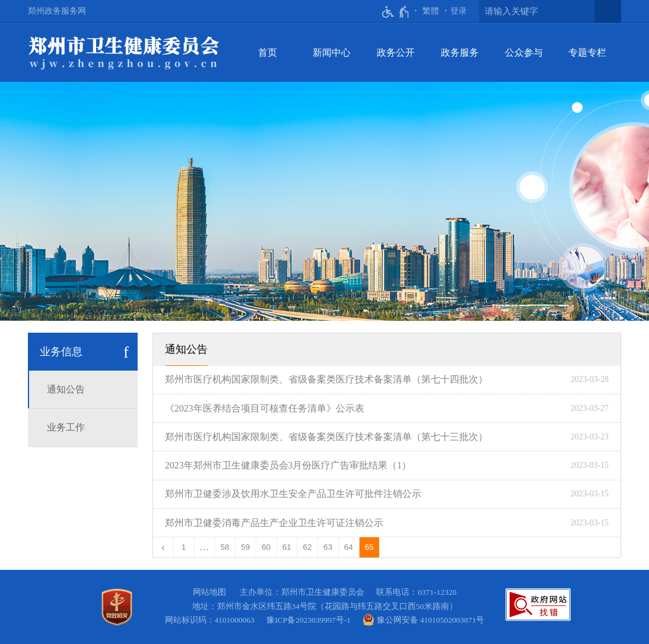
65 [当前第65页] (369, 547)
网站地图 (209, 592)
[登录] (459, 11)
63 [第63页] (328, 547)
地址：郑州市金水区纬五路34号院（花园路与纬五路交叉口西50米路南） (325, 606)
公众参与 (524, 52)
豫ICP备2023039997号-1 (311, 620)
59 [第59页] (245, 547)
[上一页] (163, 547)
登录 (459, 11)
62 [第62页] (308, 547)
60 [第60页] (266, 547)
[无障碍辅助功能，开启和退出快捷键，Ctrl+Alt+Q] (396, 12)
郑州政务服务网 (57, 11)
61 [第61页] (287, 547)
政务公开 (396, 52)
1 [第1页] (184, 547)
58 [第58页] (225, 547)
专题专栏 (587, 52)
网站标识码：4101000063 (212, 620)
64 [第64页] (349, 547)
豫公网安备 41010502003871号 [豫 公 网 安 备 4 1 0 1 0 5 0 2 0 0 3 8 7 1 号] (423, 620)
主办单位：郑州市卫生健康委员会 (304, 592)
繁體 (431, 11)
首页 (268, 52)
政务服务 (460, 52)
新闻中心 (332, 52)
